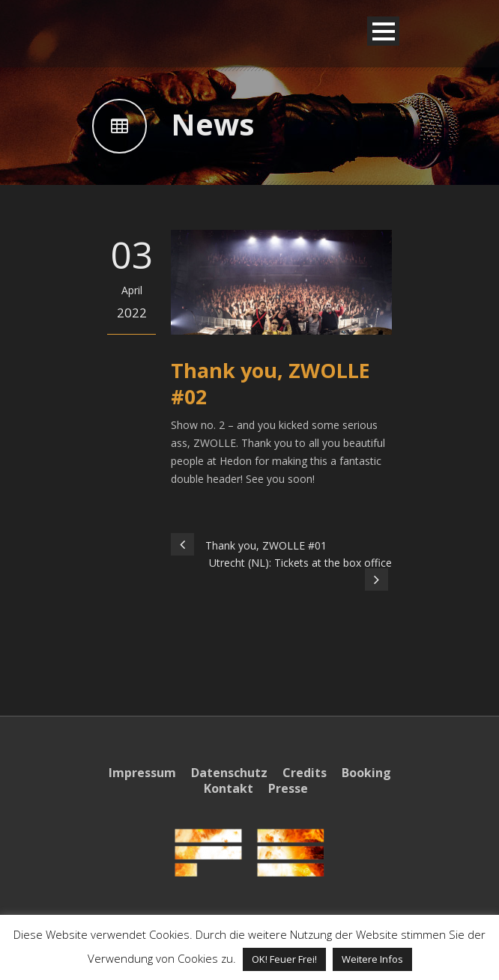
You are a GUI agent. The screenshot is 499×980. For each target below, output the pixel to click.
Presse (288, 788)
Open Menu (383, 31)
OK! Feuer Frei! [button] (284, 959)
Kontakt (229, 788)
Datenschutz (229, 773)
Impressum (142, 773)
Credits (305, 773)
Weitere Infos (372, 959)
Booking (366, 773)
